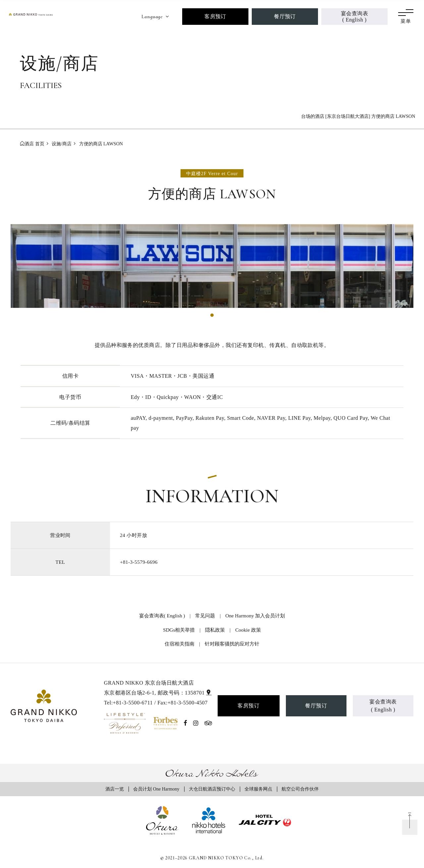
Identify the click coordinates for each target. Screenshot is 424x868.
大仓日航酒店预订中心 (212, 789)
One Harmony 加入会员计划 (255, 616)
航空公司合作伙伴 (300, 789)
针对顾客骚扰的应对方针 (232, 644)
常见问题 (205, 616)
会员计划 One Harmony (156, 789)
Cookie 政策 (248, 630)
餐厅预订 (285, 16)
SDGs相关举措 (179, 630)
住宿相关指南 (180, 644)
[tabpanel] (212, 266)
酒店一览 (115, 789)
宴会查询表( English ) (354, 17)
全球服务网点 (258, 789)
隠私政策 (215, 630)
